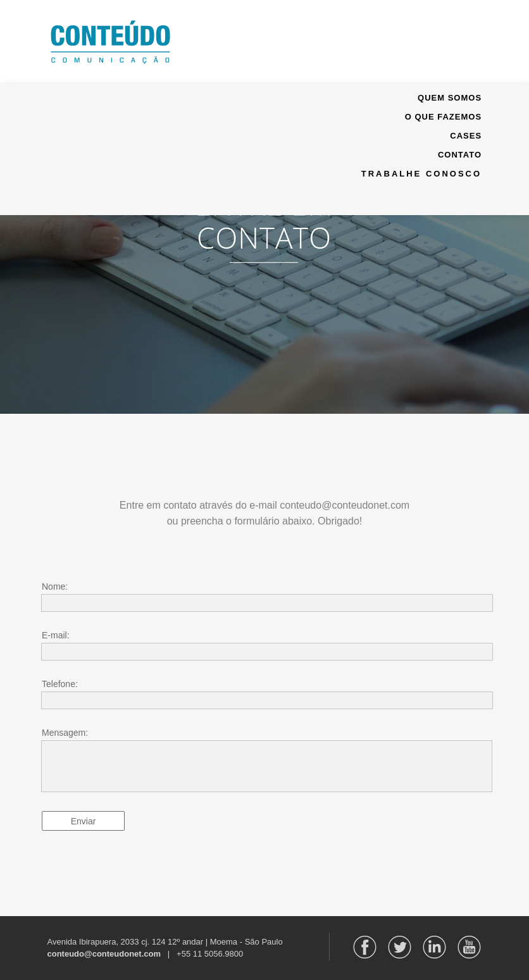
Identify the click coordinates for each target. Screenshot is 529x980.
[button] (264, 41)
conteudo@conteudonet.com (104, 954)
